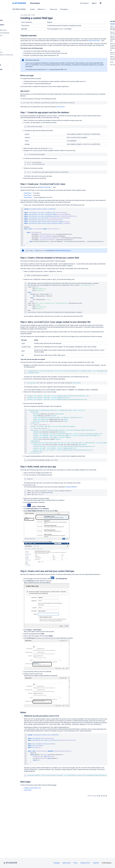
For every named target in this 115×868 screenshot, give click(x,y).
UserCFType (28, 195)
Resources (54, 9)
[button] (101, 3)
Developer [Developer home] (35, 3)
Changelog (64, 9)
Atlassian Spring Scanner (64, 252)
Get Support (84, 3)
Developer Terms (85, 863)
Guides (32, 9)
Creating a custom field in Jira (32, 790)
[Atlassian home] (19, 3)
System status (67, 863)
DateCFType (28, 193)
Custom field (28, 793)
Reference (42, 9)
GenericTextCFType (95, 41)
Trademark (96, 863)
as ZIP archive (61, 107)
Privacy (75, 863)
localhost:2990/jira (72, 488)
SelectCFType (29, 197)
